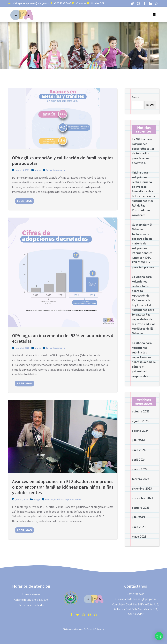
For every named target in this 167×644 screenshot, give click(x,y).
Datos (49, 170)
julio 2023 (138, 517)
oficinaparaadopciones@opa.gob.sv (28, 3)
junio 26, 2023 (21, 170)
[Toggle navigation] (154, 15)
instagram (83, 615)
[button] (159, 636)
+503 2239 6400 (60, 3)
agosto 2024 (140, 431)
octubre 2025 (141, 412)
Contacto (79, 3)
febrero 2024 (141, 479)
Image (38, 170)
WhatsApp (96, 615)
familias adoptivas (64, 500)
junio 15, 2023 (21, 348)
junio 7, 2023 (20, 500)
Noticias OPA (95, 3)
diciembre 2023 (142, 489)
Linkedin (90, 615)
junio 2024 (139, 450)
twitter (77, 615)
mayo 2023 (139, 537)
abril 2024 (139, 460)
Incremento (59, 170)
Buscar (136, 97)
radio (78, 500)
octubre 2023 (141, 508)
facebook (71, 615)
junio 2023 (139, 527)
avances (49, 500)
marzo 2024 (140, 469)
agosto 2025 (140, 421)
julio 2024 (138, 440)
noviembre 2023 (142, 498)
